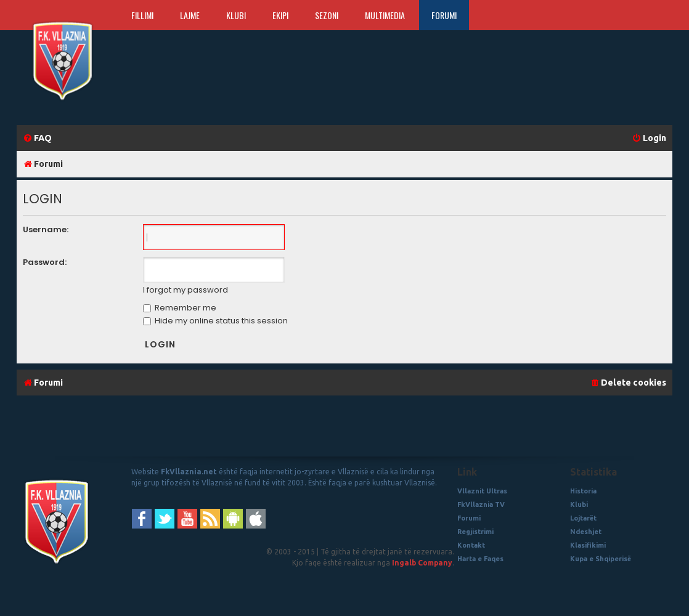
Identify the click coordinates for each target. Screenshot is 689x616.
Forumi (444, 15)
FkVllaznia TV (481, 505)
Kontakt (471, 545)
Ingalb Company (422, 563)
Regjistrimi (475, 532)
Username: (46, 229)
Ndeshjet (586, 532)
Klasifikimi (588, 545)
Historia (583, 491)
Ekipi (280, 15)
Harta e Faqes (480, 559)
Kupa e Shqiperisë (601, 559)
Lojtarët (583, 518)
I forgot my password (185, 290)
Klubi (236, 15)
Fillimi (142, 15)
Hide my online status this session (215, 321)
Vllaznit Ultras (482, 491)
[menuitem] (37, 138)
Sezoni (327, 15)
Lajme (190, 15)
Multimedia (385, 15)
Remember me (180, 308)
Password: (45, 262)
